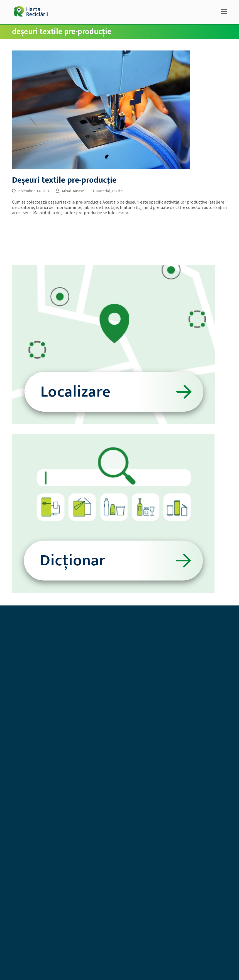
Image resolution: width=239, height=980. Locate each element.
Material (103, 191)
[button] (224, 12)
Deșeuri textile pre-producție (64, 180)
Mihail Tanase (73, 191)
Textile (117, 191)
